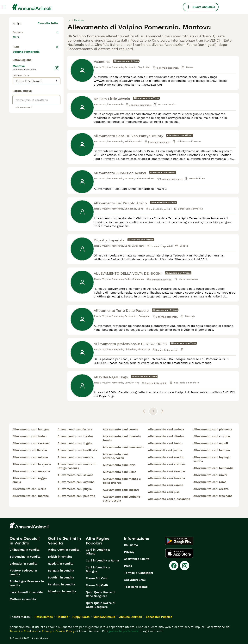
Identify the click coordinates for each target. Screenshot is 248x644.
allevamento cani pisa (164, 492)
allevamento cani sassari (121, 490)
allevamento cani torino (29, 436)
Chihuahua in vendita (25, 550)
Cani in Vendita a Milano (98, 552)
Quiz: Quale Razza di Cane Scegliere (101, 594)
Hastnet (62, 617)
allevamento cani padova (166, 429)
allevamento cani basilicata (77, 450)
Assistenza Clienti (137, 559)
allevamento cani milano (30, 457)
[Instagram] (185, 566)
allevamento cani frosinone (213, 496)
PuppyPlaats (81, 617)
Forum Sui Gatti (97, 585)
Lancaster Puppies (159, 617)
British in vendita (60, 557)
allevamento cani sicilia (29, 489)
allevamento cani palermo (76, 496)
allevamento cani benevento (123, 447)
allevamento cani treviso (75, 436)
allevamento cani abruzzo (167, 464)
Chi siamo (131, 545)
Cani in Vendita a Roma (102, 561)
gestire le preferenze (123, 631)
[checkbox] (15, 70)
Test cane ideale (136, 587)
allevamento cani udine (120, 472)
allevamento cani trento (165, 443)
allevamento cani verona (121, 429)
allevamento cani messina (31, 471)
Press (128, 566)
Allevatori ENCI (135, 580)
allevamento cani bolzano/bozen (115, 456)
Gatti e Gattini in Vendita (64, 541)
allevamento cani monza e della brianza (122, 481)
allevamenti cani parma (165, 450)
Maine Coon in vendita (64, 550)
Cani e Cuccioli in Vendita (25, 541)
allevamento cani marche (31, 496)
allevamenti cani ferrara (75, 429)
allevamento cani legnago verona (212, 459)
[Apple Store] (179, 553)
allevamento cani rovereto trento (122, 438)
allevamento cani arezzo (211, 489)
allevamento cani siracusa (167, 471)
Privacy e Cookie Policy (58, 631)
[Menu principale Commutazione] (4, 7)
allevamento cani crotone (212, 436)
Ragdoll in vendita (61, 564)
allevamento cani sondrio (166, 457)
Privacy (129, 552)
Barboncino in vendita (25, 557)
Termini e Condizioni (138, 573)
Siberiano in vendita (62, 591)
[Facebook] (174, 566)
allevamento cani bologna (31, 429)
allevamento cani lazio (119, 465)
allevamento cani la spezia (32, 464)
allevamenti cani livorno (30, 450)
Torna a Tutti (22, 32)
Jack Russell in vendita (26, 592)
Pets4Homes (44, 617)
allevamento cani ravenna (31, 443)
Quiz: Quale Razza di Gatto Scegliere (101, 605)
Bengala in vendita (61, 571)
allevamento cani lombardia (213, 468)
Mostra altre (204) (48, 140)
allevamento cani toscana (167, 478)
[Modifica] (57, 157)
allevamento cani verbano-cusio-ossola (122, 499)
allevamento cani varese (166, 485)
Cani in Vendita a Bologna (98, 569)
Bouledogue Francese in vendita (27, 583)
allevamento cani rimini (210, 475)
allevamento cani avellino (76, 482)
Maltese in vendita (23, 599)
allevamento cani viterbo (166, 436)
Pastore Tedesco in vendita (23, 572)
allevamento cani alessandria (169, 499)
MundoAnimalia (104, 617)
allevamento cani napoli (211, 443)
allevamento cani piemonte (213, 429)
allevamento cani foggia (75, 443)
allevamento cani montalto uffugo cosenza (77, 466)
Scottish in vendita (61, 578)
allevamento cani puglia (75, 489)
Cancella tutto (48, 23)
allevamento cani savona (75, 475)
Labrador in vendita (24, 564)
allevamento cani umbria (75, 457)
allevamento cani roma (210, 482)
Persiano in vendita (62, 584)
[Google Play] (179, 541)
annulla (52, 49)
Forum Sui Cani (97, 578)
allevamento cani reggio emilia (30, 480)
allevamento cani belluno (212, 450)
